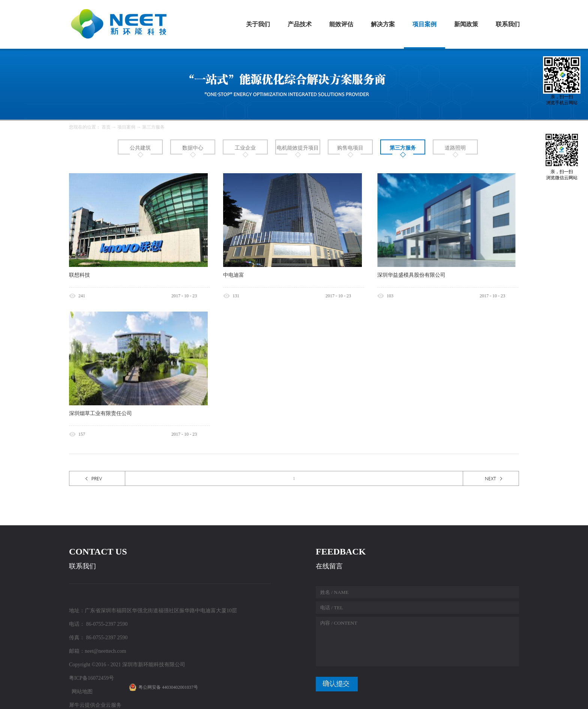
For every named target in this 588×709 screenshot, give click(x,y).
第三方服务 (153, 127)
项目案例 (126, 127)
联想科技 (79, 275)
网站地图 (81, 692)
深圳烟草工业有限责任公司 (100, 413)
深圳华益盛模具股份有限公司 (411, 275)
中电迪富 (234, 275)
